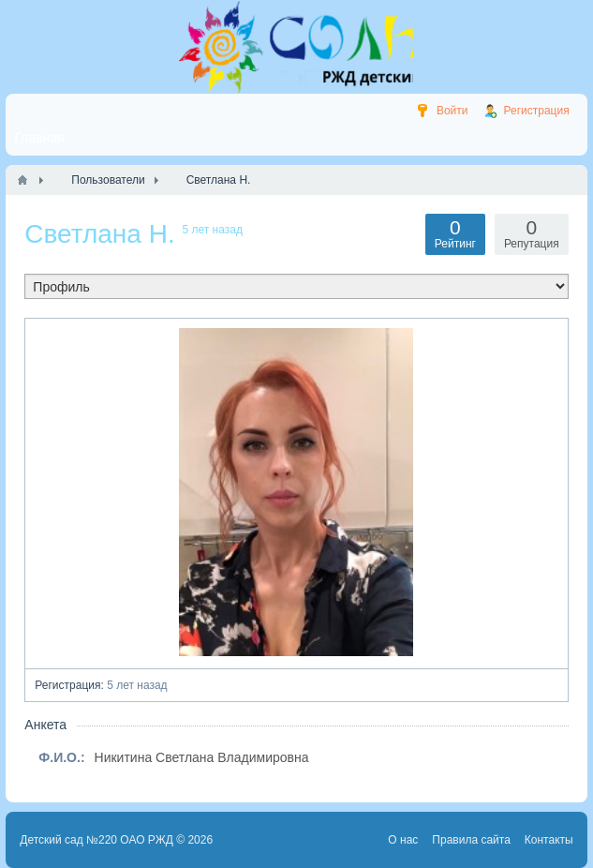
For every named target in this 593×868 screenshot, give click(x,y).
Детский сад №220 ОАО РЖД (96, 840)
